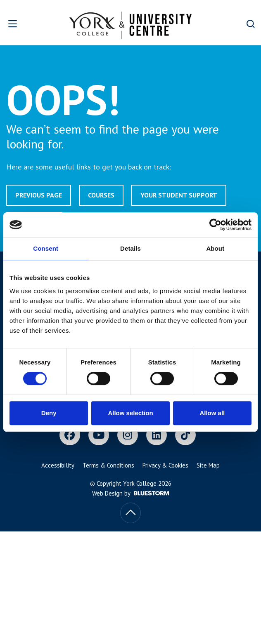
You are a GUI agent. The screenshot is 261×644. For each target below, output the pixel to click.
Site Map (208, 465)
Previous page (39, 195)
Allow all (212, 413)
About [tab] (215, 248)
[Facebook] (70, 435)
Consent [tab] (46, 248)
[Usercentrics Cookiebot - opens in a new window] (215, 225)
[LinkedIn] (157, 435)
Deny (49, 413)
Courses (101, 195)
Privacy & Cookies (165, 465)
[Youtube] (99, 435)
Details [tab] (130, 248)
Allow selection (130, 413)
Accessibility (58, 465)
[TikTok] (185, 435)
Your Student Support (179, 195)
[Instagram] (128, 435)
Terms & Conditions (108, 465)
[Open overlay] (22, 24)
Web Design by (130, 493)
